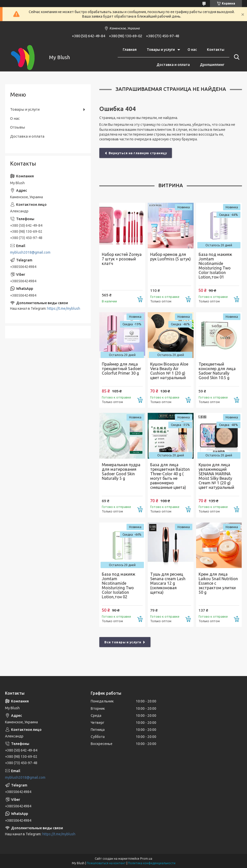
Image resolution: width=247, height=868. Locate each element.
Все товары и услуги (123, 642)
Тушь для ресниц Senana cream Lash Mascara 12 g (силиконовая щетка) (168, 583)
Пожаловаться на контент (106, 863)
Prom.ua (146, 859)
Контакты (216, 50)
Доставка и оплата (173, 65)
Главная (130, 50)
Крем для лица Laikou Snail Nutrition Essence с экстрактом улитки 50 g (218, 583)
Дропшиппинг (212, 65)
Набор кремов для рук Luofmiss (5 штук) (171, 257)
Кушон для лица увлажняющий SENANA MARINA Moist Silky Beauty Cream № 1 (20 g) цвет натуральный (216, 476)
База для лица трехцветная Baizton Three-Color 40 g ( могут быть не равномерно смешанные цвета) (170, 476)
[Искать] (236, 57)
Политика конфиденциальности (152, 863)
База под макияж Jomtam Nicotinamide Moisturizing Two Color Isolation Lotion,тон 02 (119, 585)
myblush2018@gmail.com (30, 252)
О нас (192, 50)
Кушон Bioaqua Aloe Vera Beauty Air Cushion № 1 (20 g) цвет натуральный (169, 371)
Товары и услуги (161, 50)
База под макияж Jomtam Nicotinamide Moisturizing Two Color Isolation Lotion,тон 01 (215, 266)
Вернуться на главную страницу (138, 153)
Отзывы (18, 127)
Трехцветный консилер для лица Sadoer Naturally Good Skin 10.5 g (217, 371)
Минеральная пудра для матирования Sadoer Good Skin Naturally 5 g (121, 471)
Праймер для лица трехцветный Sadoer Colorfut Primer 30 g (121, 369)
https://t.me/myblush (64, 308)
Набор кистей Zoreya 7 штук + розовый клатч (122, 259)
